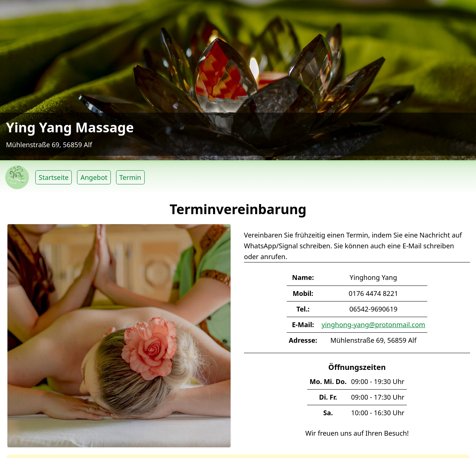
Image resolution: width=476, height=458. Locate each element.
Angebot (94, 177)
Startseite (54, 177)
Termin (130, 177)
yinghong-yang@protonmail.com (374, 325)
